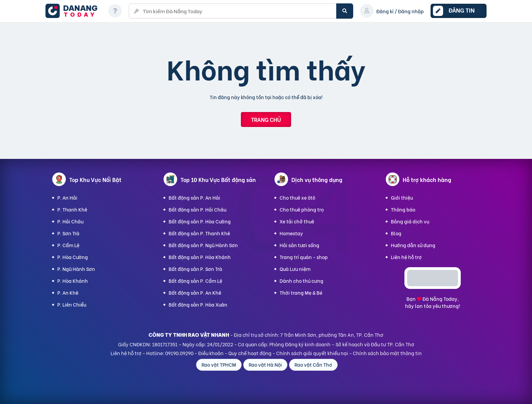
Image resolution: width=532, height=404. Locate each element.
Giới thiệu (402, 197)
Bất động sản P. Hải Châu (197, 209)
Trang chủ (266, 119)
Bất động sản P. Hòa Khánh (200, 257)
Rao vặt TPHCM (219, 364)
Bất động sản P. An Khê (195, 292)
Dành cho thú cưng (301, 281)
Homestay (291, 233)
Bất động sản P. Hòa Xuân (198, 304)
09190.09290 (179, 353)
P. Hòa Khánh (73, 281)
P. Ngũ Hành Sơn (76, 269)
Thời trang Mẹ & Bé (301, 292)
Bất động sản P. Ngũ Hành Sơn (203, 245)
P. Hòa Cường (73, 257)
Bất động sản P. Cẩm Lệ (195, 281)
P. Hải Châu (70, 221)
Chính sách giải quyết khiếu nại (312, 353)
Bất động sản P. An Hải (194, 197)
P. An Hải (67, 197)
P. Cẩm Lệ (68, 245)
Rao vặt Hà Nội (265, 364)
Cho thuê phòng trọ (302, 209)
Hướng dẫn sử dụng (413, 245)
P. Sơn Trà (68, 233)
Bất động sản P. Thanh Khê (199, 233)
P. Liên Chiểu (72, 304)
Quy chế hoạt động (250, 353)
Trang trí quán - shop (304, 257)
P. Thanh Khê (72, 209)
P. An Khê (68, 292)
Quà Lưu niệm (295, 269)
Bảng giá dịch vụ (410, 221)
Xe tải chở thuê (297, 221)
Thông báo (403, 209)
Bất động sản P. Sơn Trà (195, 269)
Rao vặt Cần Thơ (313, 364)
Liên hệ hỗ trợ (406, 257)
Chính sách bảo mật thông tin (387, 353)
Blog (396, 233)
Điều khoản (211, 353)
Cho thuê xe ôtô (297, 197)
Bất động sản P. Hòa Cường (200, 221)
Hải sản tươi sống (299, 245)
